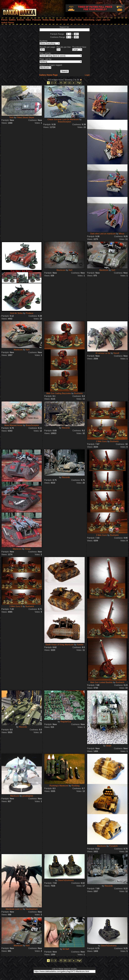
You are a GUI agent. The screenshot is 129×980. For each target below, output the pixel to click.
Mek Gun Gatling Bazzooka (59, 393)
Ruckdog (76, 786)
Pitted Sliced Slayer (25, 117)
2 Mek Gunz (101, 441)
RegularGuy (66, 722)
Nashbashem (32, 909)
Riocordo (66, 428)
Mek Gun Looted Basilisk (101, 682)
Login (87, 75)
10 (65, 83)
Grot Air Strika (16, 313)
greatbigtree (28, 796)
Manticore (61, 270)
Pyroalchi (113, 846)
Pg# (79, 83)
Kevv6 (116, 353)
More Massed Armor (13, 425)
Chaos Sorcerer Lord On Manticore (63, 119)
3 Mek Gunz (101, 535)
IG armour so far (103, 353)
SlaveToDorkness (66, 880)
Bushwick (78, 393)
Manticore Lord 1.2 (14, 909)
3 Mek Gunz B (16, 606)
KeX (71, 270)
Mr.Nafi (66, 949)
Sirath (109, 746)
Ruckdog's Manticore (59, 786)
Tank (11, 117)
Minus (122, 234)
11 (70, 83)
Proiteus (30, 313)
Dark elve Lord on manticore (103, 234)
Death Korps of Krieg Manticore (60, 645)
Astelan (80, 645)
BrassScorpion (64, 122)
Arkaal (28, 549)
